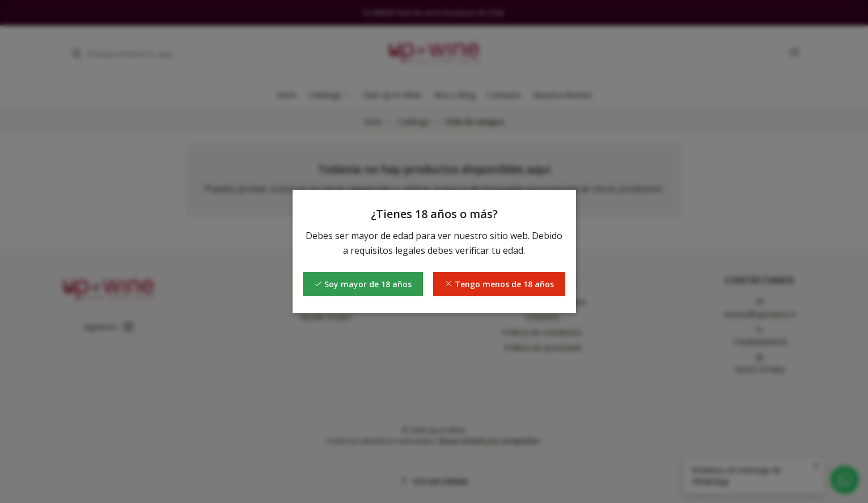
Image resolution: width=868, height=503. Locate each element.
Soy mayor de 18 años (363, 284)
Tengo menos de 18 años (499, 284)
